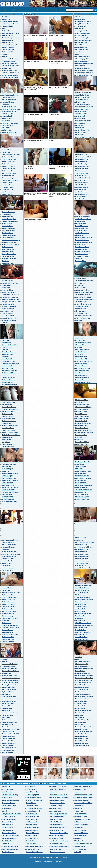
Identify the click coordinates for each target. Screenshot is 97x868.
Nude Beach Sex (7, 494)
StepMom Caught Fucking (10, 38)
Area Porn (5, 54)
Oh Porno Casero (7, 313)
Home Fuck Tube (7, 125)
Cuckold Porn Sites (8, 47)
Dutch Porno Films (8, 447)
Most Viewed (37, 10)
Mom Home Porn (7, 192)
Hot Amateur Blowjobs (9, 464)
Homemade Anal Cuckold (10, 487)
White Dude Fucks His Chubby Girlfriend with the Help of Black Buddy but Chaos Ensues (60, 195)
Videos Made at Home (9, 407)
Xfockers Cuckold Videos (10, 318)
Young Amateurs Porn (9, 107)
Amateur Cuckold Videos (10, 345)
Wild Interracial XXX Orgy (10, 409)
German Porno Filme (9, 361)
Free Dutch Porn (7, 440)
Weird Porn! (6, 17)
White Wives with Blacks (10, 21)
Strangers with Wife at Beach (11, 302)
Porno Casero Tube (8, 497)
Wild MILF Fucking (8, 187)
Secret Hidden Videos (9, 111)
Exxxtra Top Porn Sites (9, 501)
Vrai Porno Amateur (8, 185)
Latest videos (17, 10)
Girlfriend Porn (7, 31)
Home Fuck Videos (8, 359)
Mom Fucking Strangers (10, 306)
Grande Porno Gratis (9, 499)
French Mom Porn (8, 483)
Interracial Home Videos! (10, 426)
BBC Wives (5, 471)
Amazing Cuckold (8, 35)
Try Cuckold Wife (7, 26)
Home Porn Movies (8, 256)
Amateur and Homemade (10, 297)
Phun (4, 28)
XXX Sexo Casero (8, 368)
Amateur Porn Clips (8, 166)
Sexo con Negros (7, 469)
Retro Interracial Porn (9, 478)
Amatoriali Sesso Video (9, 132)
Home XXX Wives (7, 150)
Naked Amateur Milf (8, 490)
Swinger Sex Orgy (8, 178)
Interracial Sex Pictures (50, 857)
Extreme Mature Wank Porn (11, 75)
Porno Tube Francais (9, 352)
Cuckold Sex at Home (9, 421)
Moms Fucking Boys (8, 419)
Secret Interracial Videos (10, 473)
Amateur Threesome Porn (10, 433)
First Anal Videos (7, 290)
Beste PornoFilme (8, 251)
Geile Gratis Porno (8, 485)
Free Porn (5, 350)
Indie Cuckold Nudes (9, 249)
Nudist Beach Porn (8, 366)
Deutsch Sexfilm (7, 183)
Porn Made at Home (8, 412)
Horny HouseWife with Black (11, 155)
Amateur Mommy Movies (10, 221)
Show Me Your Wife (8, 309)
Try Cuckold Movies (8, 102)
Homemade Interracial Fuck (11, 109)
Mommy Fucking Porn (9, 219)
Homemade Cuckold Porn (10, 63)
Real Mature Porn (7, 217)
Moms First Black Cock (83, 33)
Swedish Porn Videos (9, 292)
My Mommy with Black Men (11, 24)
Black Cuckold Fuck (8, 402)
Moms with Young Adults (10, 45)
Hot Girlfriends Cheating (10, 59)
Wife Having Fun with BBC (10, 159)
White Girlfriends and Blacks (11, 435)
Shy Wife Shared (7, 281)
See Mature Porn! (7, 311)
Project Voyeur (7, 121)
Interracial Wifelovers (9, 242)
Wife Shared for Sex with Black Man (59, 88)
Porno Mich (6, 357)
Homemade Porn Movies (10, 123)
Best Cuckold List (8, 423)
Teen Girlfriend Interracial (10, 492)
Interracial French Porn (9, 70)
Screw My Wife (7, 68)
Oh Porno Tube (7, 347)
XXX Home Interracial (9, 173)
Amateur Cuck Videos (9, 235)
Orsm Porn (5, 375)
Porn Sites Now (7, 343)
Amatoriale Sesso (8, 354)
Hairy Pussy (6, 442)
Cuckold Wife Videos (9, 97)
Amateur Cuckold (62, 857)
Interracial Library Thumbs (10, 245)
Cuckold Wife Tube (8, 49)
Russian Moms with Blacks (11, 66)
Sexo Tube (5, 261)
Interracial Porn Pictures (53, 10)
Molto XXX (5, 323)
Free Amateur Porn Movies (10, 364)
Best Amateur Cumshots (10, 480)
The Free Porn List (8, 316)
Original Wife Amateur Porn (11, 295)
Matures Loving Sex (8, 231)
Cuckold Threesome (8, 164)
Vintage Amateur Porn (9, 254)
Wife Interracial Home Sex (10, 77)
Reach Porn (6, 56)
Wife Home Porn (7, 285)
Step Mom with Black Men (84, 40)
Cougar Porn (6, 152)
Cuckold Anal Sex (8, 414)
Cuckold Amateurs (8, 416)
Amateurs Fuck (7, 118)
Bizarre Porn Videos (8, 430)
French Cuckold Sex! (9, 444)
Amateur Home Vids (8, 212)
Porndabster (6, 288)
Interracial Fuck (7, 224)
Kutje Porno (6, 128)
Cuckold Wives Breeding (10, 180)
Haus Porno (6, 340)
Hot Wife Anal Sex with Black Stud (34, 114)
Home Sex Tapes (7, 476)
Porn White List (7, 405)
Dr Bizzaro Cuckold (8, 190)
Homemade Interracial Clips (11, 240)
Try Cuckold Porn (54, 114)
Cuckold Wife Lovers (9, 380)
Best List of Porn (7, 263)
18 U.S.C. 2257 (58, 861)
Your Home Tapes (8, 233)
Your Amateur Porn (8, 176)
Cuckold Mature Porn (9, 169)
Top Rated (27, 10)
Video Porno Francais (9, 258)
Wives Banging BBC (8, 61)
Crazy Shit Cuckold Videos (10, 33)
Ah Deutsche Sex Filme (9, 371)
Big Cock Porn (7, 104)
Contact (38, 861)
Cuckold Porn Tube (8, 171)
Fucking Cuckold (7, 247)
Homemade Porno (8, 114)
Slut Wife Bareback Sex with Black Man (35, 141)
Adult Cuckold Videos (9, 100)
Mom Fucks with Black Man (32, 62)
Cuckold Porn (5, 10)
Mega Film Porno (7, 466)
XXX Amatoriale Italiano (9, 385)
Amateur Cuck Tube (8, 162)
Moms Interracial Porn (9, 320)
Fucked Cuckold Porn (9, 214)
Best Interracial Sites (9, 373)
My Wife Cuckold (7, 40)
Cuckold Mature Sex (8, 378)
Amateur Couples (7, 194)
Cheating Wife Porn (8, 238)
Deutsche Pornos (7, 382)
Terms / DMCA (47, 861)
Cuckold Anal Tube (8, 157)
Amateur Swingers (8, 304)
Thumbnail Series (8, 116)
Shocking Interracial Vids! (10, 95)
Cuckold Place (7, 19)
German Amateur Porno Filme (57, 35)
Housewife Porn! (7, 226)
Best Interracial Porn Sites (10, 299)
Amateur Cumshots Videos (11, 283)
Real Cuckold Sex (8, 437)
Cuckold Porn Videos (36, 857)
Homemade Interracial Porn (11, 73)
